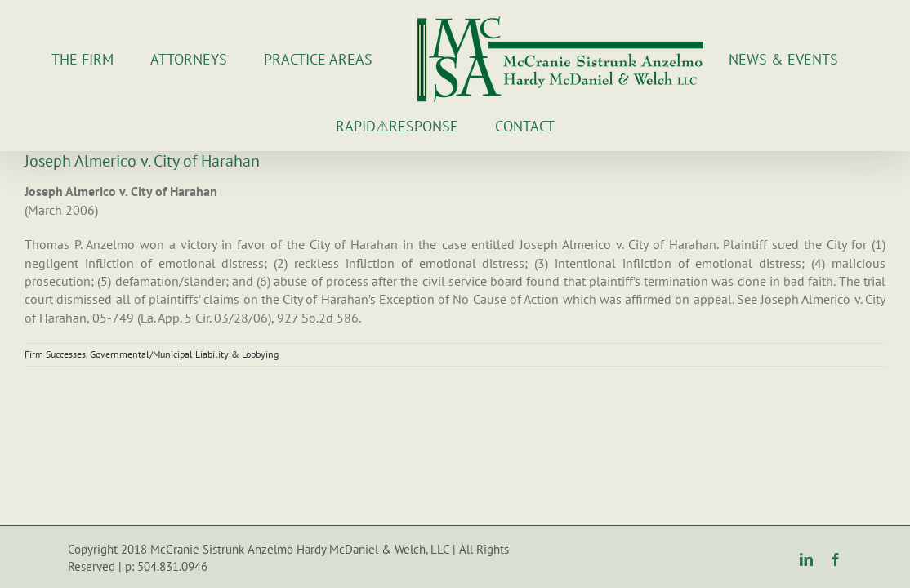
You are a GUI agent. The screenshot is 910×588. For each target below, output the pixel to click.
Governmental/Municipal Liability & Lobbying (184, 354)
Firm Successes (55, 354)
